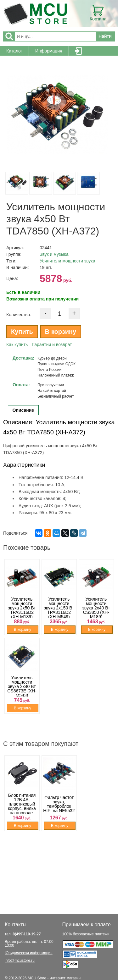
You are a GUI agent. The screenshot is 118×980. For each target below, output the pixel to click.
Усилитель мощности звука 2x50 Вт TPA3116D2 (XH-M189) (22, 608)
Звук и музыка (54, 254)
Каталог (14, 51)
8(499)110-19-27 (27, 934)
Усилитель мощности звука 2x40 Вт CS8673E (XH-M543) (22, 686)
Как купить (17, 344)
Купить (22, 332)
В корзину (61, 332)
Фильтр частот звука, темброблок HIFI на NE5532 (59, 804)
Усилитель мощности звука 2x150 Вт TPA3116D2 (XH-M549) (59, 608)
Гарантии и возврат (52, 344)
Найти (105, 36)
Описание (23, 410)
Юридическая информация (29, 953)
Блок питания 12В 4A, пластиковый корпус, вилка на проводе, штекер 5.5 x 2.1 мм (22, 808)
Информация (49, 51)
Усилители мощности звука (67, 261)
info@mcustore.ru (20, 961)
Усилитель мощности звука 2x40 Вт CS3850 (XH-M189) (96, 608)
